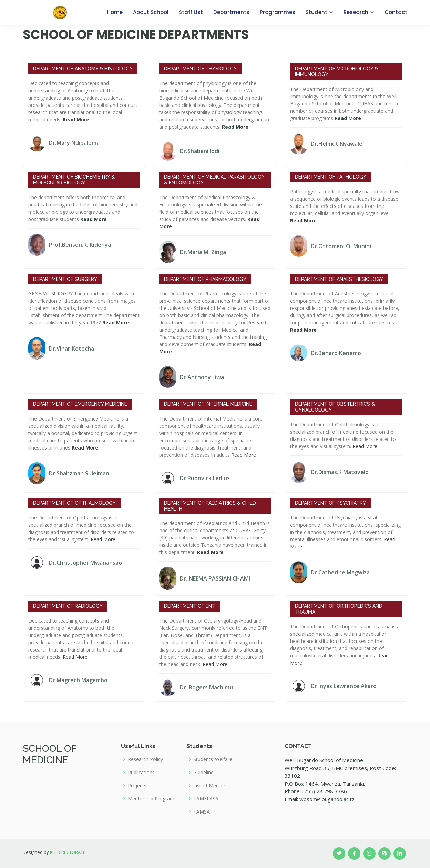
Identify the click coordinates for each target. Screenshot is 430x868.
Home (115, 12)
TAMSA (202, 812)
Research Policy (145, 759)
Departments (231, 12)
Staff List (191, 12)
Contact (396, 12)
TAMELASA (206, 799)
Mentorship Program (151, 799)
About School (151, 12)
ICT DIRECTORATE (68, 852)
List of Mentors (211, 786)
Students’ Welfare (213, 759)
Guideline (203, 773)
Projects (137, 786)
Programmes (278, 12)
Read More (244, 455)
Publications (141, 773)
